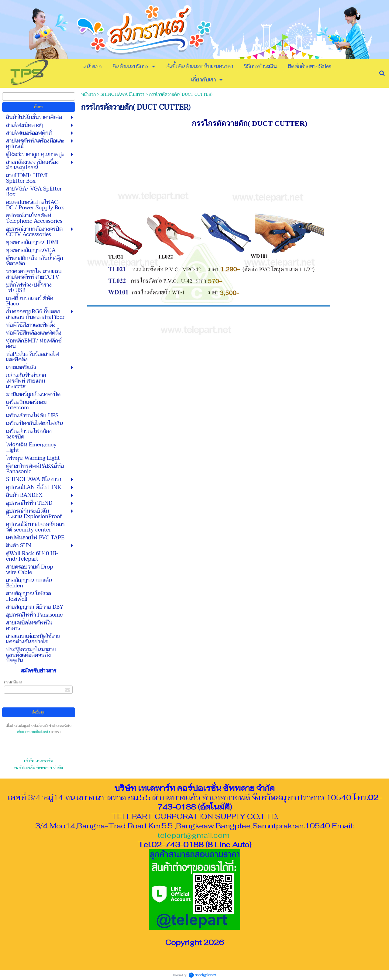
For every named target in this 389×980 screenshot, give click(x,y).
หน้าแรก (88, 94)
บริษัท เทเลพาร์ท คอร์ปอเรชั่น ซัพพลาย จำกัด (39, 764)
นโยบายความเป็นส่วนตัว (33, 732)
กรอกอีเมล (13, 682)
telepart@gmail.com (194, 835)
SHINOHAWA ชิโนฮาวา (122, 94)
